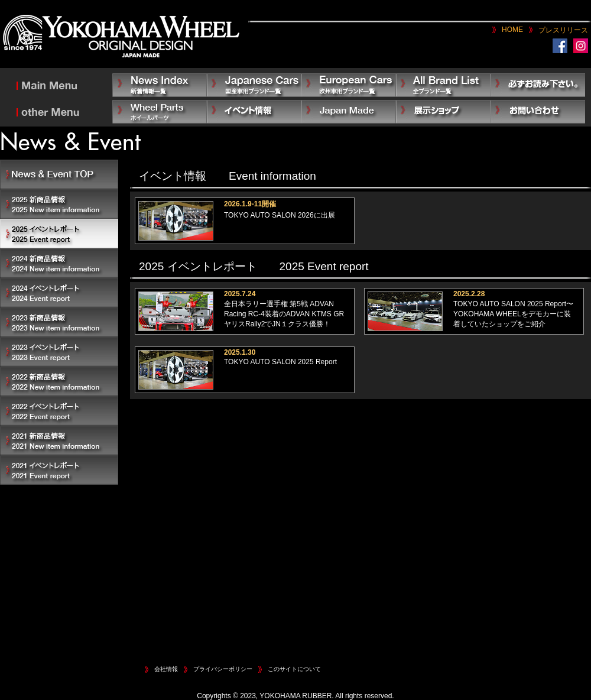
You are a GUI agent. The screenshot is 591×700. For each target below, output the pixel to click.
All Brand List (443, 85)
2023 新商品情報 (59, 322)
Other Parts (160, 112)
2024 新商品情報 (59, 263)
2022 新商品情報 (59, 381)
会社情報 (166, 669)
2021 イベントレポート (59, 470)
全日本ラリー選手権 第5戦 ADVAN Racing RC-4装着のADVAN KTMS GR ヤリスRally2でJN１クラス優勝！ (284, 314)
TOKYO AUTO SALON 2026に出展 (280, 215)
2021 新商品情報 (59, 440)
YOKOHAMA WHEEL (121, 37)
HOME (512, 30)
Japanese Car (254, 85)
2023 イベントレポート (59, 352)
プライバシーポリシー (223, 669)
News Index (160, 85)
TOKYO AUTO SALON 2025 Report (280, 362)
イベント (254, 112)
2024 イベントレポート (59, 293)
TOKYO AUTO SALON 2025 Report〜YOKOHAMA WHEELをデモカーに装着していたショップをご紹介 (513, 314)
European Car (349, 85)
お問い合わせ (538, 112)
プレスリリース (563, 30)
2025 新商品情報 (59, 204)
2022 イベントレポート (59, 411)
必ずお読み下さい (538, 85)
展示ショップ (443, 112)
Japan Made (349, 112)
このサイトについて (294, 669)
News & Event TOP (59, 174)
